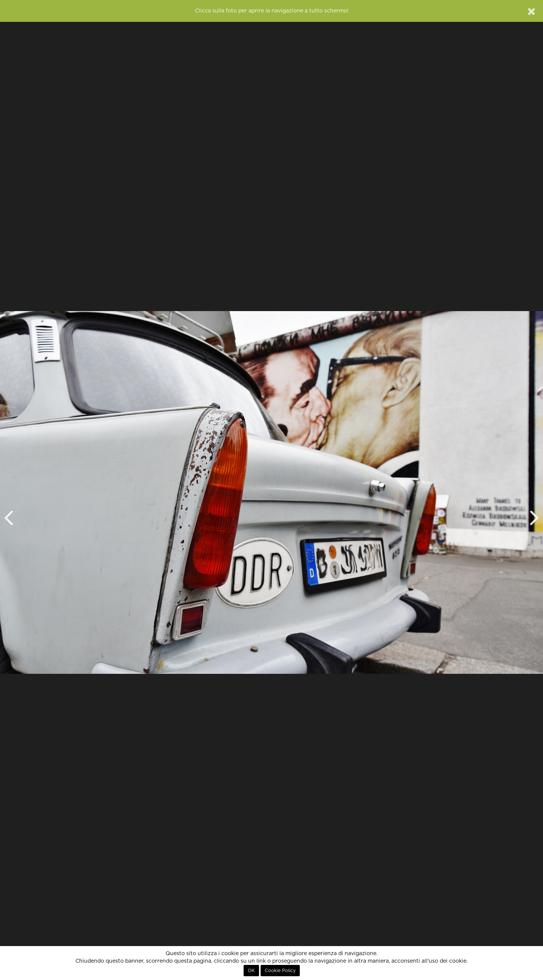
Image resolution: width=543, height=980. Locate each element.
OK (251, 971)
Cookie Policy (280, 971)
